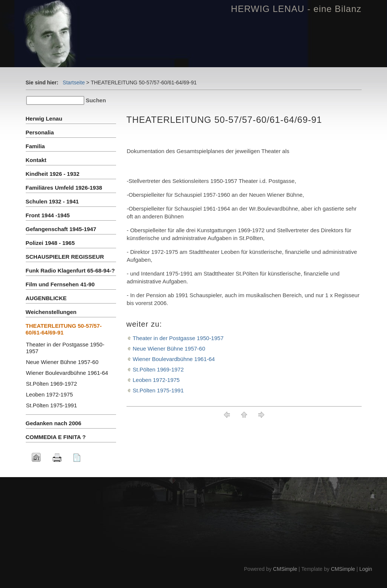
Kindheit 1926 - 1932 (53, 174)
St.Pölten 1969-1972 (158, 369)
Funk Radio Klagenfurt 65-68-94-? (70, 270)
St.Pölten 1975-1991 (158, 390)
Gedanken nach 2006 (54, 423)
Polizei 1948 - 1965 (50, 243)
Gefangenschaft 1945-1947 (61, 229)
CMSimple (285, 569)
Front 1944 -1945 (48, 215)
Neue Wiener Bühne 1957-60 (169, 349)
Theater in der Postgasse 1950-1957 (178, 338)
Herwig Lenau (44, 119)
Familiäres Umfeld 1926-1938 (64, 188)
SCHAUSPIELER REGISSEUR (65, 257)
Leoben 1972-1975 (156, 380)
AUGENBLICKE (46, 298)
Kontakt (36, 160)
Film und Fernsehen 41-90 (60, 284)
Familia (35, 146)
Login (366, 569)
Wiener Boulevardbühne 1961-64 (174, 359)
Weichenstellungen (51, 312)
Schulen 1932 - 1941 (52, 201)
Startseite (74, 83)
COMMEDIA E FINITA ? (56, 437)
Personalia (40, 132)
